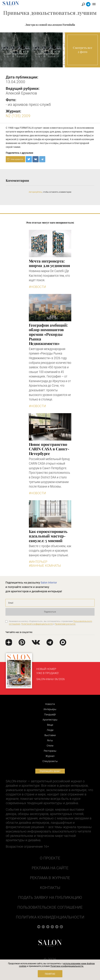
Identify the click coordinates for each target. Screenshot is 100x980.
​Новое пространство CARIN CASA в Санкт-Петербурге (49, 449)
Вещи (50, 725)
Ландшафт (50, 714)
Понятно (50, 974)
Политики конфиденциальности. (67, 966)
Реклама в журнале (50, 878)
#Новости (37, 287)
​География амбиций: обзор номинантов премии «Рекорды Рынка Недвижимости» (48, 334)
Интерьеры (50, 709)
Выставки (50, 735)
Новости (50, 704)
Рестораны (50, 751)
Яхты (50, 740)
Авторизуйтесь (35, 192)
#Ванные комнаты (45, 566)
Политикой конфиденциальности (37, 624)
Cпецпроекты (50, 761)
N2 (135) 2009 (18, 116)
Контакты (50, 888)
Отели (50, 746)
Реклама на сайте (50, 868)
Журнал (50, 756)
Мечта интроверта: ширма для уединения (49, 263)
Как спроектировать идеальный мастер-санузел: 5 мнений (48, 536)
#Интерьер (38, 562)
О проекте (50, 858)
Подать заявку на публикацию (50, 897)
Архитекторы (50, 720)
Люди (50, 730)
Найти (83, 4)
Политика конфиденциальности (50, 917)
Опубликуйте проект (50, 771)
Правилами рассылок (65, 624)
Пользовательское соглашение (50, 907)
